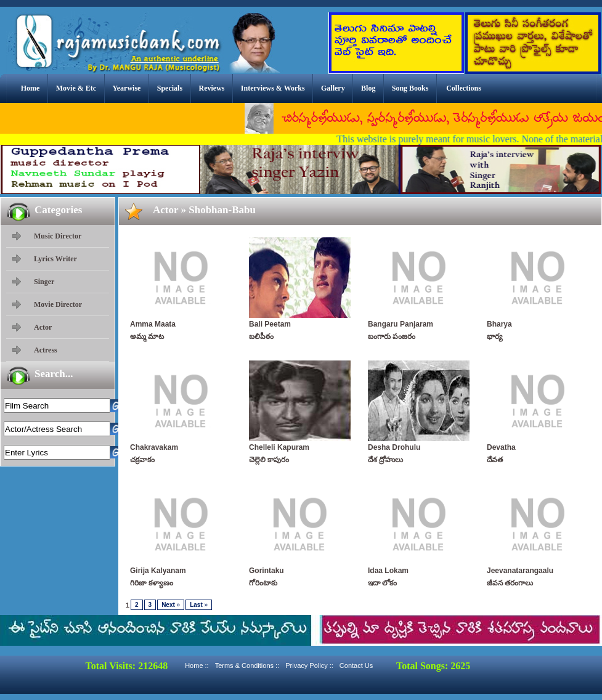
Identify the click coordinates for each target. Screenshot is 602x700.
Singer (44, 282)
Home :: (197, 665)
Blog (368, 88)
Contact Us (356, 665)
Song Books (410, 88)
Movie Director (58, 304)
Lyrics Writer (55, 259)
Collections (464, 88)
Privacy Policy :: (309, 665)
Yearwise (126, 88)
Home (31, 88)
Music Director (58, 236)
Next (171, 605)
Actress (46, 350)
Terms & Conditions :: (247, 665)
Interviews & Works (273, 88)
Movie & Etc (76, 88)
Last (199, 605)
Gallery (333, 88)
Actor (43, 327)
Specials (170, 88)
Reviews (211, 88)
